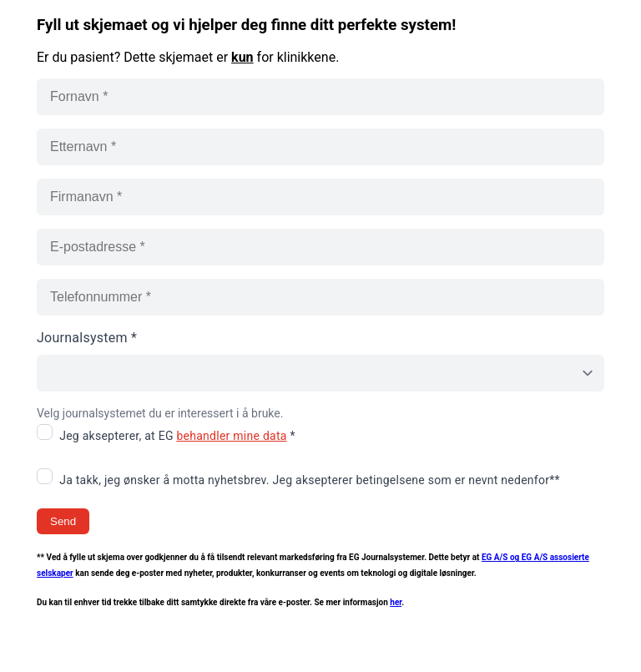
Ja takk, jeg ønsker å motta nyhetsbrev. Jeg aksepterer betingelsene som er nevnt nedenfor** (310, 480)
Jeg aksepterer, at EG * (177, 436)
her (396, 602)
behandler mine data (231, 436)
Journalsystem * (87, 338)
